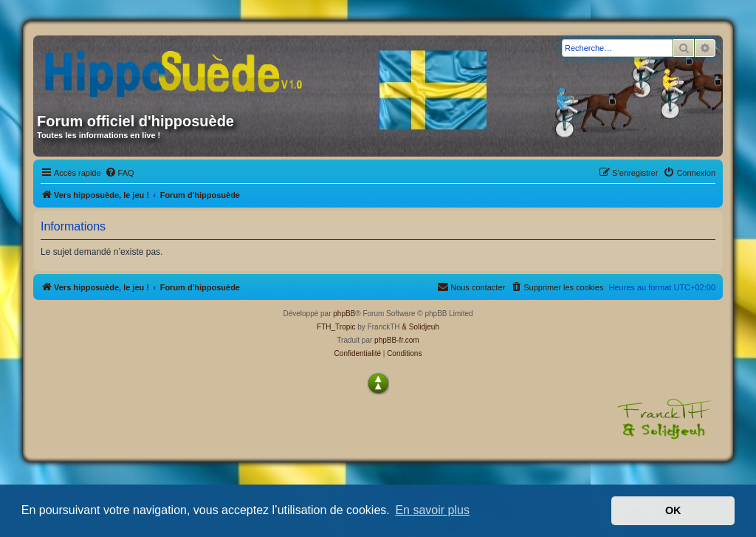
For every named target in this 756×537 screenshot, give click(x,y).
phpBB (344, 314)
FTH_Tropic (336, 327)
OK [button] (673, 510)
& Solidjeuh (420, 327)
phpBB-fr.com (397, 340)
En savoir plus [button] (432, 510)
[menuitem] (120, 173)
